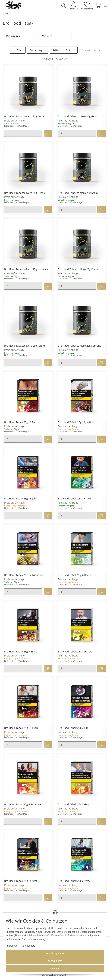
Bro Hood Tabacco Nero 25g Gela (77, 117)
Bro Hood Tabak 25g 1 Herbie (75, 652)
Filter (18, 50)
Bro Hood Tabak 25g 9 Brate (21, 652)
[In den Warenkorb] (48, 133)
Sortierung (36, 50)
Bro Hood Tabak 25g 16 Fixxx (75, 499)
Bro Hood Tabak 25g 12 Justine (76, 422)
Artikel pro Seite (62, 50)
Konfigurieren (55, 961)
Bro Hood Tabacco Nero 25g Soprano (80, 346)
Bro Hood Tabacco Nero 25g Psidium (26, 346)
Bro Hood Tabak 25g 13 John (21, 499)
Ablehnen (55, 969)
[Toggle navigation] (105, 5)
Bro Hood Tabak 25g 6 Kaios (74, 575)
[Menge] (23, 133)
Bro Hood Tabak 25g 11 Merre (22, 422)
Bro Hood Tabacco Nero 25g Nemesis (26, 269)
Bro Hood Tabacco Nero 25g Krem (78, 193)
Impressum (12, 946)
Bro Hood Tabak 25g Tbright (21, 881)
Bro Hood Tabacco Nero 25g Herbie (25, 193)
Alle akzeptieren (55, 953)
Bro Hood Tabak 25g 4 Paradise (23, 804)
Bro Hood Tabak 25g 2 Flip (73, 728)
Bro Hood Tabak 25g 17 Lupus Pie (24, 575)
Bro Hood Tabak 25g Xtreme (74, 881)
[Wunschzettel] (87, 6)
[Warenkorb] (98, 6)
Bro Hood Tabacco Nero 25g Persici (78, 269)
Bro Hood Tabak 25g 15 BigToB (22, 728)
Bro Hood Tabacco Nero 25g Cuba (24, 117)
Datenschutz (28, 946)
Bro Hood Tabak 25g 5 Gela (74, 804)
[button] (64, 6)
